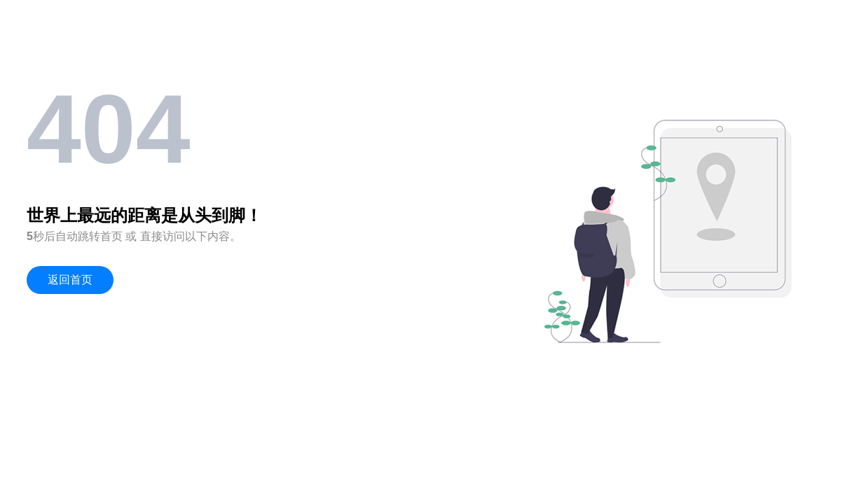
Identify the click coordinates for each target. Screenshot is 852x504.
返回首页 (70, 280)
